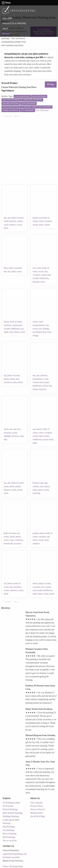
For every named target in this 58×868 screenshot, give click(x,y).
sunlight (7, 436)
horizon (13, 221)
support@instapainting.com (15, 854)
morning (36, 493)
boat (49, 332)
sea (9, 218)
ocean (19, 225)
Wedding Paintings (11, 816)
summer (36, 544)
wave (43, 282)
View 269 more (42, 110)
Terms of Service (38, 809)
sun (46, 483)
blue (6, 268)
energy (36, 336)
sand (6, 332)
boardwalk (8, 544)
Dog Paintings (9, 827)
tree (19, 429)
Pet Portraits (8, 806)
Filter (51, 85)
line (44, 332)
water (6, 225)
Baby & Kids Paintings (13, 813)
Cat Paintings (9, 830)
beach (35, 218)
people (35, 533)
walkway (19, 540)
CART (6, 34)
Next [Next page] (18, 116)
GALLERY (7, 18)
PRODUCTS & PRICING (14, 23)
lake (5, 439)
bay (50, 386)
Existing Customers (11, 857)
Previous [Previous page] (9, 116)
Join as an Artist (10, 841)
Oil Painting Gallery (12, 803)
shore (6, 228)
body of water (17, 218)
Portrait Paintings (10, 809)
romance (13, 590)
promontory (38, 379)
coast (11, 332)
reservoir (42, 389)
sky (5, 218)
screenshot (37, 332)
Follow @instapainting (13, 866)
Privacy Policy (37, 806)
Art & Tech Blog (38, 816)
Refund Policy (37, 813)
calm (22, 436)
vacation (48, 221)
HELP (5, 29)
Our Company (37, 803)
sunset (20, 221)
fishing (46, 329)
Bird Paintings (9, 837)
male (14, 272)
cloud (6, 221)
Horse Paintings (10, 834)
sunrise (13, 225)
